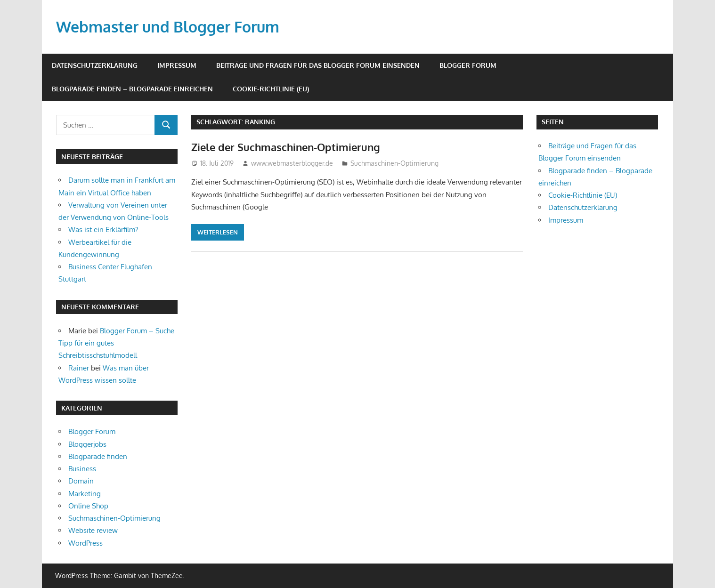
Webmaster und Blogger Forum (168, 27)
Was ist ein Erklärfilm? (103, 230)
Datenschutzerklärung (95, 65)
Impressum (177, 65)
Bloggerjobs (87, 444)
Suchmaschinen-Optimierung (394, 163)
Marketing (85, 494)
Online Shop (88, 506)
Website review (93, 530)
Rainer (79, 368)
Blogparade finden (98, 456)
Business (82, 469)
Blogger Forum (468, 65)
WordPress (85, 543)
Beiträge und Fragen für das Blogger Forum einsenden (318, 65)
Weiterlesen (218, 232)
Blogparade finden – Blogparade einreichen (132, 89)
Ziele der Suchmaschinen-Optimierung (286, 147)
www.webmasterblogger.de (292, 163)
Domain (81, 481)
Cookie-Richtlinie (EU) (271, 89)
